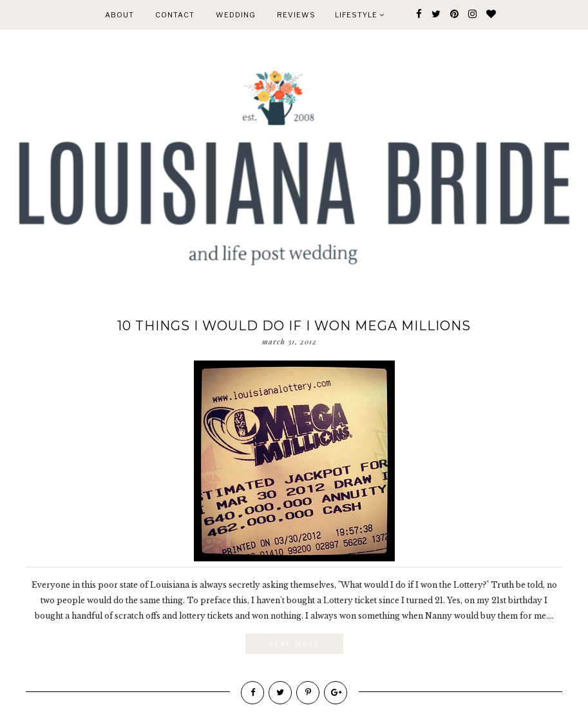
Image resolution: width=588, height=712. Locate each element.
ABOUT (119, 15)
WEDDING (236, 15)
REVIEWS (296, 15)
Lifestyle (360, 15)
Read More (294, 644)
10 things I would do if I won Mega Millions (294, 326)
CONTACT (175, 15)
